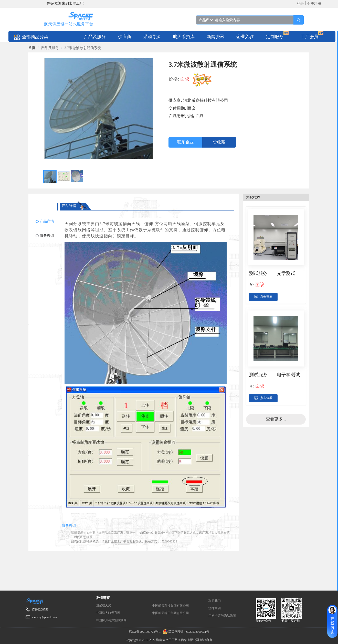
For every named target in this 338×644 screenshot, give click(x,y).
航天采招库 (184, 37)
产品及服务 (95, 37)
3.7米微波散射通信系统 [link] (83, 48)
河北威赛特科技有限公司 (206, 100)
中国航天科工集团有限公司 (171, 613)
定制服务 (275, 37)
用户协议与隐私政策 (222, 616)
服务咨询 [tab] (69, 526)
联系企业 (185, 142)
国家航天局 (103, 605)
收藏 (221, 142)
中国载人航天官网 (108, 613)
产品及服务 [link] (50, 48)
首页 (32, 48)
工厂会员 (310, 37)
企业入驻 (245, 37)
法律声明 (215, 608)
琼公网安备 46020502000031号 (185, 632)
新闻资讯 (216, 37)
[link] (32, 48)
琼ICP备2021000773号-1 (145, 632)
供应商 (125, 37)
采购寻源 (152, 37)
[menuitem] (95, 36)
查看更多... (276, 419)
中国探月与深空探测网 (111, 620)
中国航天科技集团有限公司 (171, 606)
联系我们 (215, 601)
